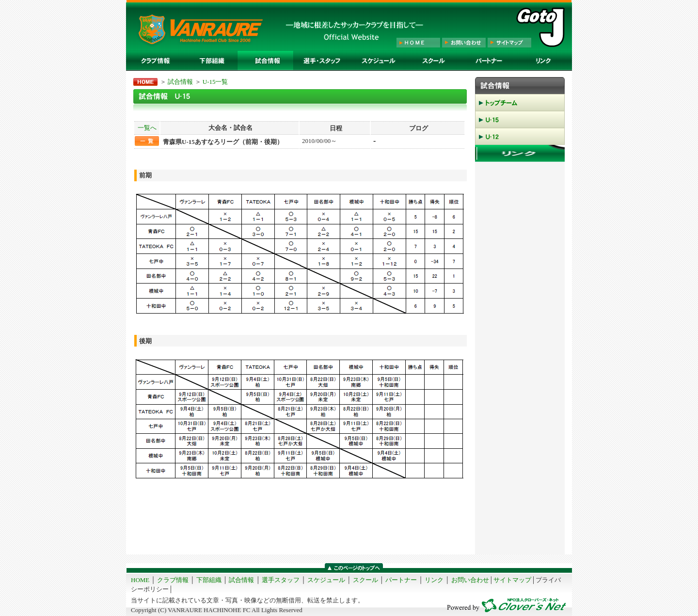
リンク (434, 580)
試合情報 (180, 82)
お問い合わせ (470, 580)
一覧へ (147, 128)
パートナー (401, 580)
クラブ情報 (173, 580)
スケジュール (326, 580)
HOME (140, 580)
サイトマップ (512, 580)
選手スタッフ (281, 580)
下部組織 (209, 580)
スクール (365, 580)
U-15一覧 (215, 82)
